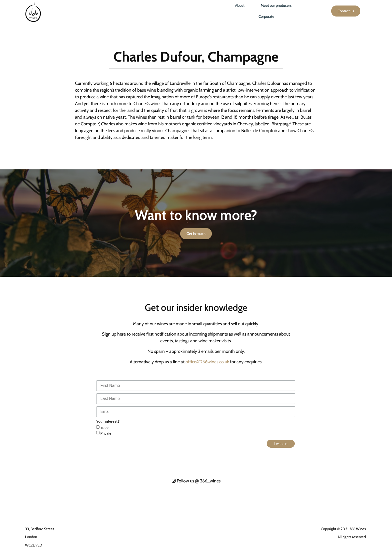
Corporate (266, 17)
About (240, 6)
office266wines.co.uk (207, 362)
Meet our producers (276, 6)
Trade (104, 428)
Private (105, 433)
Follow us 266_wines (196, 481)
